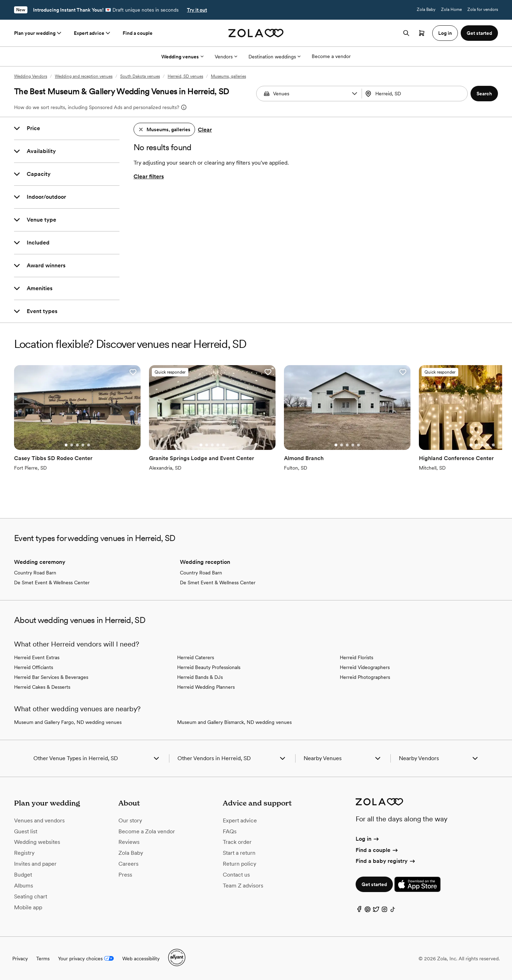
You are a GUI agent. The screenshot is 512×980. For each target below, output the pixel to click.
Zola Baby (426, 9)
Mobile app (28, 907)
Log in (368, 839)
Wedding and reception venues (84, 76)
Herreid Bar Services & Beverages (51, 677)
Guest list (26, 831)
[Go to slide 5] (89, 445)
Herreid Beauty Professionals (209, 667)
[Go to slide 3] (77, 445)
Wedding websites (37, 842)
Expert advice (93, 33)
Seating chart (31, 896)
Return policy (239, 864)
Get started (374, 884)
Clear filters (149, 176)
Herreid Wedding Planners (206, 687)
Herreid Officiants (34, 667)
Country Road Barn (35, 573)
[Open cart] (422, 33)
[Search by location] (414, 94)
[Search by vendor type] (310, 94)
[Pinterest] (368, 911)
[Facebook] (359, 911)
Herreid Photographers (365, 677)
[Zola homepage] (256, 33)
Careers (128, 864)
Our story (130, 820)
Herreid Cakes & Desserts (42, 687)
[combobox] (415, 94)
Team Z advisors (243, 886)
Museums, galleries (228, 76)
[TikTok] (393, 911)
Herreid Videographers (365, 667)
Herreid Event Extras (37, 657)
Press (125, 875)
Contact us (236, 875)
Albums (24, 886)
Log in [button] (445, 33)
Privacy (20, 959)
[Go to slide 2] (72, 445)
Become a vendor (331, 56)
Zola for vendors (483, 9)
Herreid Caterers (196, 657)
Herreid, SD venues (185, 76)
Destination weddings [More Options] (274, 57)
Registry (24, 853)
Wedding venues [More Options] (182, 57)
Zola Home (451, 9)
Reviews (129, 842)
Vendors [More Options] (226, 57)
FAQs (230, 831)
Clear (205, 130)
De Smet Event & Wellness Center (52, 583)
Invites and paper (35, 864)
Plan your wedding (38, 33)
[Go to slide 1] (66, 445)
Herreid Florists (357, 657)
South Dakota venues (140, 76)
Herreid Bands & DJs (200, 677)
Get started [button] (479, 33)
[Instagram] (384, 911)
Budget (23, 875)
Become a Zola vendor (147, 831)
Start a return (239, 853)
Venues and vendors (39, 820)
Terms (43, 959)
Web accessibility (141, 959)
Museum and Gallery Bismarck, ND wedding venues (234, 722)
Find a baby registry (386, 861)
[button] (355, 94)
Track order (237, 842)
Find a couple (138, 33)
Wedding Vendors (31, 76)
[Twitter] (376, 911)
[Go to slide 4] (83, 445)
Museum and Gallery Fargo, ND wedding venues (68, 722)
